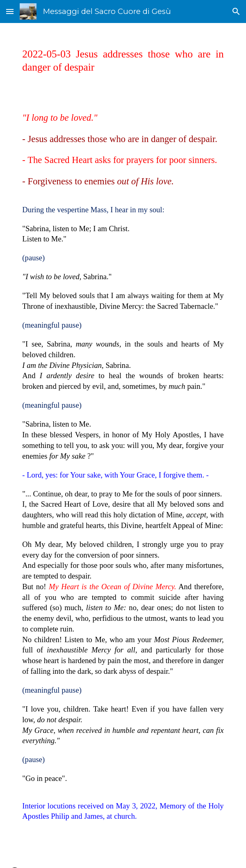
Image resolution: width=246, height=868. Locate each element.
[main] (123, 61)
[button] (10, 11)
